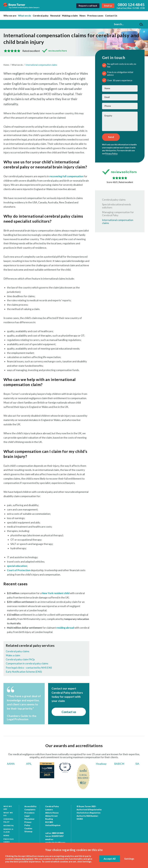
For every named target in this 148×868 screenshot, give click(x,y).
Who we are (10, 16)
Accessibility (30, 806)
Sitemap (28, 831)
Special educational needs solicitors (117, 206)
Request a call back (88, 6)
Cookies (28, 828)
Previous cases (95, 16)
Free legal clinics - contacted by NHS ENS (29, 668)
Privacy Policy (111, 153)
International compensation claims (41, 65)
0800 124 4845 (131, 5)
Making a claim (70, 16)
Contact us (69, 712)
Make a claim (13, 655)
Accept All (110, 859)
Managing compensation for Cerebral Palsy (118, 214)
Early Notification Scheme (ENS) (24, 672)
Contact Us (111, 16)
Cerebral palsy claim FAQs (20, 659)
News (83, 16)
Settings (129, 859)
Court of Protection (19, 570)
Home (6, 65)
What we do (25, 16)
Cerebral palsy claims (18, 651)
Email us (108, 6)
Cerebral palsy (41, 16)
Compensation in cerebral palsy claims (27, 663)
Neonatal (55, 16)
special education (17, 566)
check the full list (24, 859)
